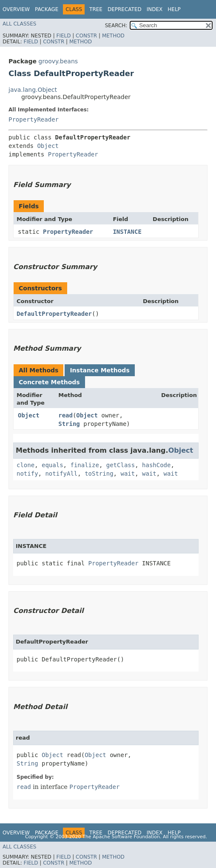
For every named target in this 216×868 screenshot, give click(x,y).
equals (53, 465)
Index (155, 9)
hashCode (156, 465)
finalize (84, 465)
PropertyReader (34, 119)
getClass (121, 465)
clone (26, 465)
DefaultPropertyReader (54, 314)
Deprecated (125, 9)
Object (48, 146)
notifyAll (61, 474)
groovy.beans (58, 61)
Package (47, 9)
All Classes (19, 24)
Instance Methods (99, 370)
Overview (16, 9)
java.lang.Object (33, 90)
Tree (96, 9)
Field (63, 36)
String (69, 424)
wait (128, 474)
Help (174, 9)
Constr (86, 36)
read (65, 415)
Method (113, 36)
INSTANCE (127, 232)
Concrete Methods (49, 382)
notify (27, 474)
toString (99, 474)
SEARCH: (116, 26)
